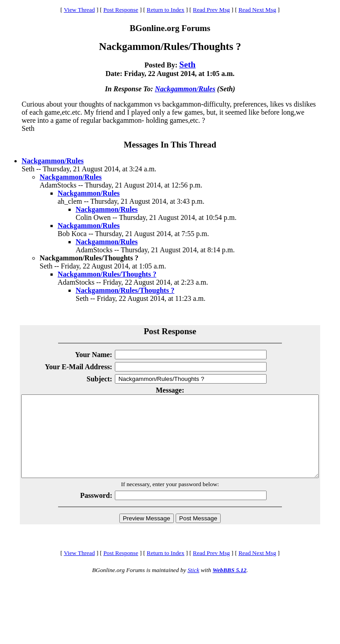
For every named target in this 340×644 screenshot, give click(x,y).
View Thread (79, 10)
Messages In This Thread (170, 145)
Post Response (120, 10)
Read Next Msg (257, 10)
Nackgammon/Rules (185, 89)
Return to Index (166, 10)
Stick (193, 586)
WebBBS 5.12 (229, 586)
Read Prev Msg (211, 10)
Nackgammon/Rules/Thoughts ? (107, 274)
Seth (187, 65)
